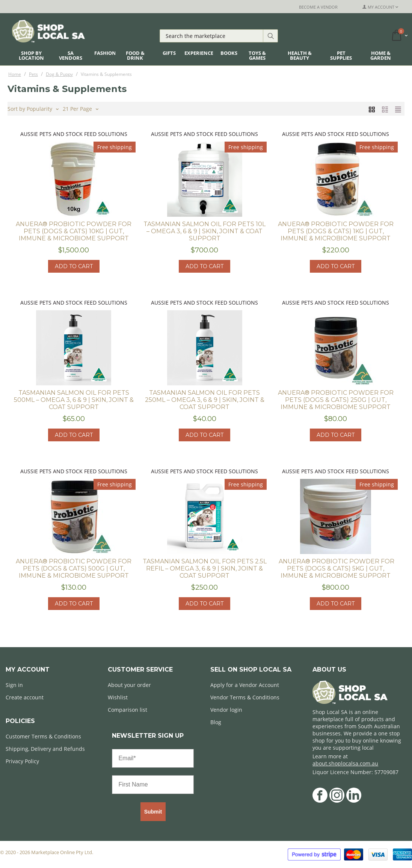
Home (15, 74)
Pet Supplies (341, 55)
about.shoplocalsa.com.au (345, 763)
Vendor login (226, 710)
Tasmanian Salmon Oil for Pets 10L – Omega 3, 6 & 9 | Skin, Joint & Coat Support (204, 231)
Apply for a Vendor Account (245, 685)
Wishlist (118, 697)
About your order (129, 685)
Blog (216, 722)
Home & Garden (381, 55)
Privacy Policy (22, 761)
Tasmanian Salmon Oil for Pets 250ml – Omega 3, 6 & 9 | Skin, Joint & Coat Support (205, 400)
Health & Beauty (300, 55)
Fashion (105, 53)
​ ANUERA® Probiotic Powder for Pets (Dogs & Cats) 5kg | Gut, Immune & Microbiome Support (336, 568)
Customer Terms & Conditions (43, 736)
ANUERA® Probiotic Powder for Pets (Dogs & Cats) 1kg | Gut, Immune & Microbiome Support (336, 231)
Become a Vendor (318, 7)
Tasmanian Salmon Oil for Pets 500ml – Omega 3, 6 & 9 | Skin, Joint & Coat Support (74, 400)
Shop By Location (31, 55)
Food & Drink (135, 55)
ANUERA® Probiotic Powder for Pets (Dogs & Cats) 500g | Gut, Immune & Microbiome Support (74, 568)
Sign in (14, 685)
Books (229, 53)
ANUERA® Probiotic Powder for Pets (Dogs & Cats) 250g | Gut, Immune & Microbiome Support (336, 400)
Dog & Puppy (59, 74)
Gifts (169, 53)
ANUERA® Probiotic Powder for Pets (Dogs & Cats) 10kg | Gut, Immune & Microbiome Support (74, 231)
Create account (25, 697)
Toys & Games (257, 55)
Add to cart (74, 266)
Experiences (200, 53)
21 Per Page (81, 108)
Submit (153, 812)
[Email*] (153, 758)
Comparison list (128, 710)
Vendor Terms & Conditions (245, 697)
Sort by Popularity (33, 108)
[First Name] (153, 785)
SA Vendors (71, 55)
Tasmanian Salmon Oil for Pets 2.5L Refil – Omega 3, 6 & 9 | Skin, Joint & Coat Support (205, 568)
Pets (33, 74)
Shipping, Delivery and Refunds (45, 749)
